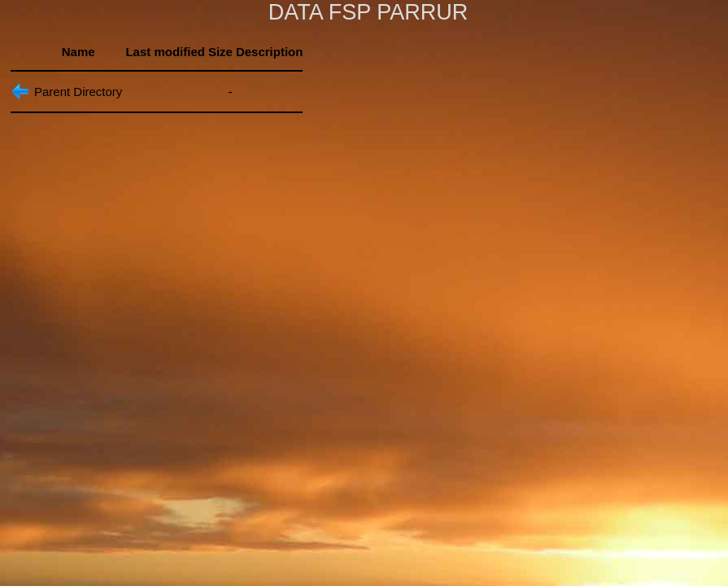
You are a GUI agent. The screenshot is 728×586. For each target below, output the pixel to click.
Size (220, 52)
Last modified (165, 52)
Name (78, 52)
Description (270, 52)
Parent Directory (78, 92)
